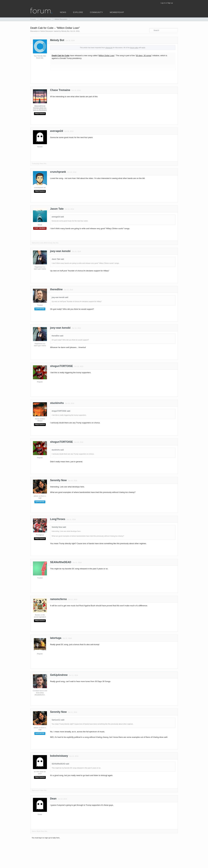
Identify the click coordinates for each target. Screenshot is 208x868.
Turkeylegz (36, 164)
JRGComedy (48, 243)
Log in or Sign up (167, 3)
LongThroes (58, 519)
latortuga (56, 638)
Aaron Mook (36, 831)
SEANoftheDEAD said (60, 764)
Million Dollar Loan (106, 56)
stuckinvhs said (58, 450)
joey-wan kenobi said (60, 297)
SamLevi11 (36, 243)
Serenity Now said (59, 527)
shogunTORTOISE (62, 366)
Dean (53, 799)
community (96, 12)
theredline (56, 289)
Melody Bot (65, 31)
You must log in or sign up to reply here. (46, 838)
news (63, 12)
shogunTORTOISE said (61, 411)
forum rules (134, 48)
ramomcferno (59, 599)
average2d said (58, 217)
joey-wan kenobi (60, 251)
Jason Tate (57, 209)
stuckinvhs (57, 403)
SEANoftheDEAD (61, 562)
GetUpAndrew (59, 675)
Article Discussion (47, 31)
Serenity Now (58, 480)
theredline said (57, 336)
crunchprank (58, 172)
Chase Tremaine (60, 90)
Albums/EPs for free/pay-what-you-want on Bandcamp (40, 108)
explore (78, 12)
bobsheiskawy (59, 756)
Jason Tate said (58, 259)
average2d (57, 131)
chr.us (40, 224)
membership (117, 12)
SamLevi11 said (58, 720)
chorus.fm (109, 48)
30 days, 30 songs (144, 56)
